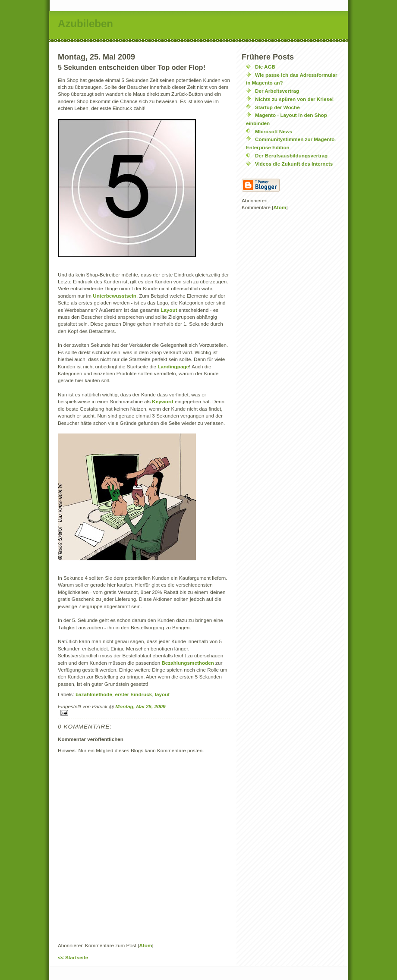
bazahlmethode (94, 694)
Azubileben (85, 24)
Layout (170, 310)
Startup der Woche (277, 107)
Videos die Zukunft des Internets (294, 164)
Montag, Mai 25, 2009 (140, 706)
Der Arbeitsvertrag (277, 91)
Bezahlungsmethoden (188, 663)
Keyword (163, 401)
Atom (145, 945)
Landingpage (173, 366)
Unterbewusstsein (115, 296)
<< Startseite (73, 957)
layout (162, 694)
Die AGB (265, 67)
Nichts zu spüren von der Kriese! (295, 99)
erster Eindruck (134, 694)
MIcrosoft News (274, 131)
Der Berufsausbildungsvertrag (291, 155)
